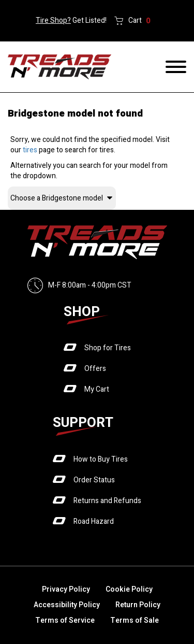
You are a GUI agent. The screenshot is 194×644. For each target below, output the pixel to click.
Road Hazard (94, 521)
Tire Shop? (53, 20)
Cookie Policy (129, 589)
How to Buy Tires (101, 459)
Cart (139, 21)
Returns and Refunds (107, 501)
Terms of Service (65, 620)
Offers (95, 369)
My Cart (97, 389)
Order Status (94, 480)
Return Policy (138, 605)
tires (30, 150)
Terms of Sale (135, 620)
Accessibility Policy (67, 605)
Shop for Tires (108, 348)
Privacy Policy (66, 589)
